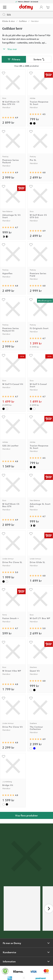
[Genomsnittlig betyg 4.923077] (36, 231)
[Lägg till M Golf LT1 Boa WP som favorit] (31, 590)
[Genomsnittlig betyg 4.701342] (8, 227)
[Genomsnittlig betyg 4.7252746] (36, 338)
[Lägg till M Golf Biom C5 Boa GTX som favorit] (4, 475)
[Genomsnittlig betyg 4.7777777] (36, 173)
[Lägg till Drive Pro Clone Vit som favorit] (4, 698)
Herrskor (35, 21)
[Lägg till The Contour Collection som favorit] (31, 698)
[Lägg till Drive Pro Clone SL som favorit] (4, 534)
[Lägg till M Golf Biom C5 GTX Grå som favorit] (31, 186)
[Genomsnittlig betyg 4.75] (8, 743)
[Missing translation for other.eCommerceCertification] (5, 971)
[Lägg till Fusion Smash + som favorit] (4, 590)
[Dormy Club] (41, 7)
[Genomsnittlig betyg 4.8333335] (36, 286)
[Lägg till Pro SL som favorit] (31, 132)
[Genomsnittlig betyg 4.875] (8, 173)
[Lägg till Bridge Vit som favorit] (4, 757)
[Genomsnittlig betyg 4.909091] (8, 118)
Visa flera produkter (27, 815)
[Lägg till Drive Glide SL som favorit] (31, 534)
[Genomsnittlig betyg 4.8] (8, 684)
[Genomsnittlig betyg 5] (8, 572)
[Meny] (5, 7)
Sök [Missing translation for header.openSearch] (7, 15)
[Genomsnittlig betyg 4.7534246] (8, 286)
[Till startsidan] (26, 7)
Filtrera (14, 59)
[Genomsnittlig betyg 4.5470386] (36, 114)
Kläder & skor (9, 21)
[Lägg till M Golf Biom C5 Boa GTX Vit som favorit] (4, 73)
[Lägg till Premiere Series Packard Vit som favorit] (4, 300)
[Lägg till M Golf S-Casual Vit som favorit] (4, 355)
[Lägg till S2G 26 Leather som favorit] (4, 417)
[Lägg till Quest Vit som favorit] (31, 642)
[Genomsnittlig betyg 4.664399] (8, 628)
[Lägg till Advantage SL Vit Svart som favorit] (4, 186)
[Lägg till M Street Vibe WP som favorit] (4, 642)
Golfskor (23, 21)
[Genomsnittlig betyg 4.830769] (36, 681)
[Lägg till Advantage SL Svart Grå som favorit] (31, 475)
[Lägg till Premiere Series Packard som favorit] (4, 132)
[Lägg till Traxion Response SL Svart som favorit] (31, 73)
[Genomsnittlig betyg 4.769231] (8, 795)
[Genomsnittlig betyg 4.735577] (8, 397)
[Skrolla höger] (49, 909)
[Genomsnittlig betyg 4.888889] (36, 739)
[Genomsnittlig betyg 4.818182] (36, 576)
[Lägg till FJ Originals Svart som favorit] (31, 300)
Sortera (39, 59)
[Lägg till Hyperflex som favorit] (4, 245)
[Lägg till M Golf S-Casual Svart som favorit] (31, 355)
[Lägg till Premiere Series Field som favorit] (31, 245)
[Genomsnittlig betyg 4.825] (8, 461)
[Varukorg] (48, 7)
